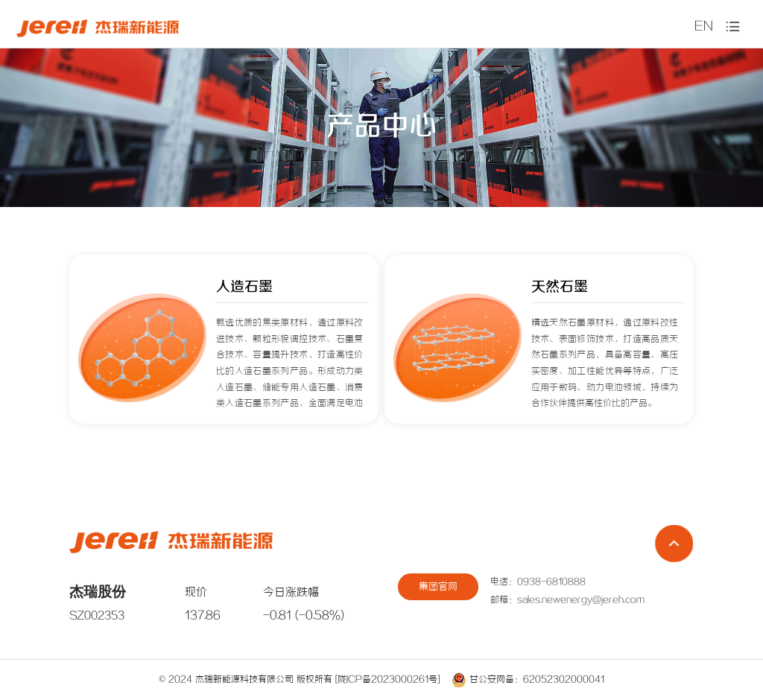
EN (704, 26)
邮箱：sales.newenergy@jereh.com (567, 600)
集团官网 (438, 587)
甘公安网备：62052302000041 (528, 680)
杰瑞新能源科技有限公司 (244, 680)
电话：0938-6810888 (538, 582)
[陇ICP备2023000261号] (387, 680)
